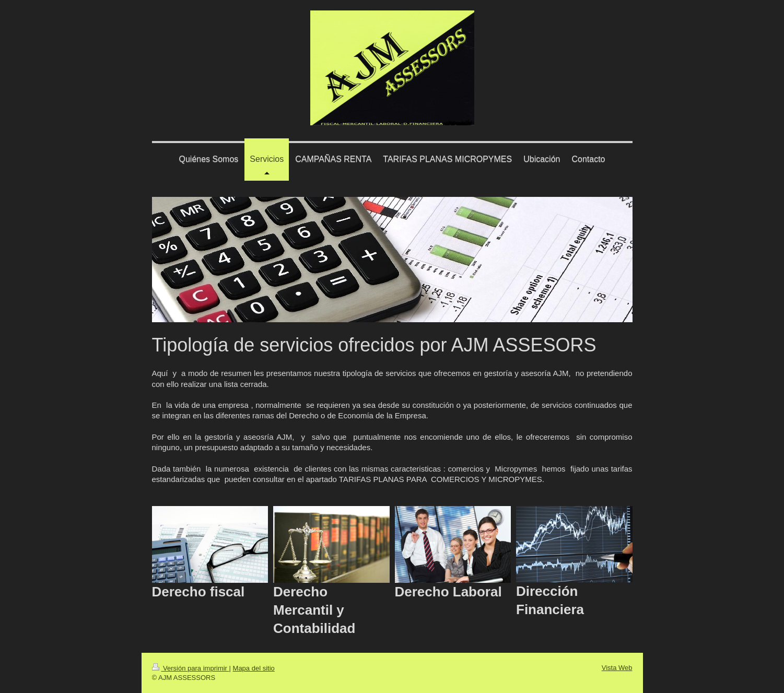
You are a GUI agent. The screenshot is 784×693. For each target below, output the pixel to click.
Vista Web (617, 668)
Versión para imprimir (191, 668)
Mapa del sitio (254, 668)
